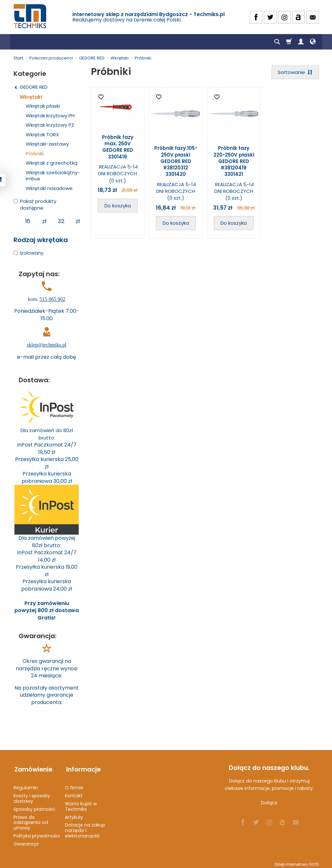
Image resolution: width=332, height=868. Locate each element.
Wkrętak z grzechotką (52, 163)
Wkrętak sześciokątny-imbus (53, 176)
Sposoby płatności (34, 806)
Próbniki (35, 154)
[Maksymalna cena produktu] (61, 221)
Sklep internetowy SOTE (297, 861)
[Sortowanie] (295, 72)
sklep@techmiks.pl (47, 345)
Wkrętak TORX (42, 135)
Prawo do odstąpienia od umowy (31, 820)
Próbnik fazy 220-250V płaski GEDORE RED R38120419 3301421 (234, 162)
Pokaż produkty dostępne (35, 204)
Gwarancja (26, 841)
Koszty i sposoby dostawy (32, 796)
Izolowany (28, 253)
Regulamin (26, 785)
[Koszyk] (289, 42)
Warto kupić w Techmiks (81, 804)
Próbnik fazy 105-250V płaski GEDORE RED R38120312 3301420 (176, 162)
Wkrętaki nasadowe (49, 188)
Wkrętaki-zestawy (47, 144)
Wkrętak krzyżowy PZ (50, 125)
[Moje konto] (301, 42)
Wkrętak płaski (43, 106)
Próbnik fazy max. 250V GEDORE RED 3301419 (118, 148)
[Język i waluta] (313, 42)
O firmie (74, 785)
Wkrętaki (31, 97)
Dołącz (269, 803)
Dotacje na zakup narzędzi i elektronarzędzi (85, 828)
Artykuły (74, 814)
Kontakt (74, 793)
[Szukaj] (277, 42)
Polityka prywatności (37, 833)
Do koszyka (118, 206)
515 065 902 (52, 299)
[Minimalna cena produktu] (28, 221)
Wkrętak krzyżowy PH (50, 116)
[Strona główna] (31, 16)
